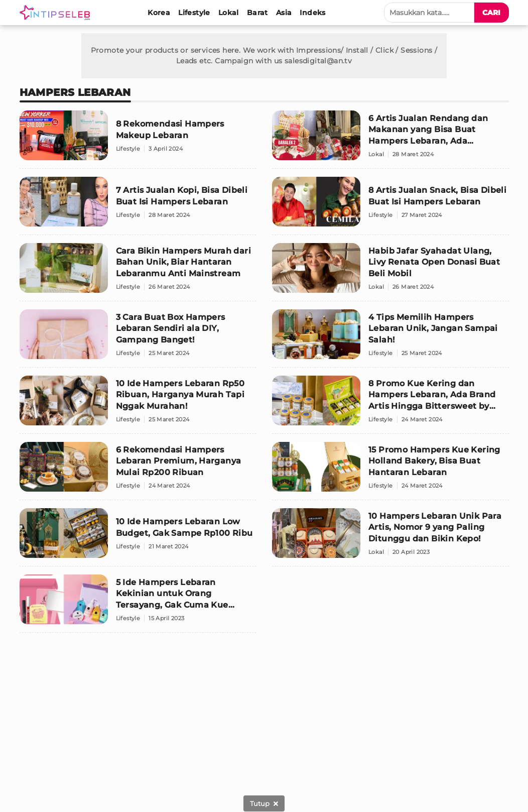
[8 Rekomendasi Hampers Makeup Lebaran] (138, 140)
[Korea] (159, 13)
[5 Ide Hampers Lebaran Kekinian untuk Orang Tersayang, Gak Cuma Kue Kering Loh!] (138, 604)
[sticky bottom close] (264, 803)
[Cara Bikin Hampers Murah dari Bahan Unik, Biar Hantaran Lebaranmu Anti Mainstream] (138, 272)
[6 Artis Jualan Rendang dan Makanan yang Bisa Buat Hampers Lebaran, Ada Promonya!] (390, 140)
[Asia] (284, 13)
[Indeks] (312, 13)
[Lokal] (229, 13)
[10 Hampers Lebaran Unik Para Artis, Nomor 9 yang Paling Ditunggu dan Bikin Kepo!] (390, 537)
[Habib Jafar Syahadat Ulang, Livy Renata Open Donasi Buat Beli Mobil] (390, 272)
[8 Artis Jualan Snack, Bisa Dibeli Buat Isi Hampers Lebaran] (390, 206)
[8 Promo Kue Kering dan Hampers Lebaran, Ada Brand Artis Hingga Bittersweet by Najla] (390, 405)
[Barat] (257, 13)
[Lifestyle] (194, 13)
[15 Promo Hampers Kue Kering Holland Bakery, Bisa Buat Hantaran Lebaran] (390, 471)
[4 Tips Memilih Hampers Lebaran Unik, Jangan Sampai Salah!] (390, 338)
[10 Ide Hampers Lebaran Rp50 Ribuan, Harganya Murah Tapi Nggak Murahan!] (138, 405)
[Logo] (57, 13)
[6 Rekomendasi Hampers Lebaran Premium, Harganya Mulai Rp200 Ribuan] (138, 471)
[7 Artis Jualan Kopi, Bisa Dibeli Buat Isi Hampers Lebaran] (138, 206)
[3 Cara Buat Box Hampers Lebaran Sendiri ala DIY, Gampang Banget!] (138, 338)
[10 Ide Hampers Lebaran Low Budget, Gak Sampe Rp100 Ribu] (138, 537)
